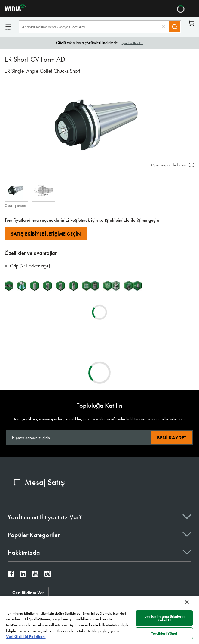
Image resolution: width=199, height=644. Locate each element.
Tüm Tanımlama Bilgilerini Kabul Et (164, 618)
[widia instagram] (48, 575)
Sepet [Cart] (191, 23)
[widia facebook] (11, 575)
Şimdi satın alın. (132, 43)
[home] (13, 10)
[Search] (175, 27)
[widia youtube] (35, 575)
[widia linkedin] (23, 575)
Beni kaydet (171, 438)
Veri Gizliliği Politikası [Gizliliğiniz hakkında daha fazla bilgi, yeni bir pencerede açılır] (26, 637)
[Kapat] (187, 602)
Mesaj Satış (39, 482)
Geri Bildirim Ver (28, 593)
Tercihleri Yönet (164, 633)
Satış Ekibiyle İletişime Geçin (46, 234)
